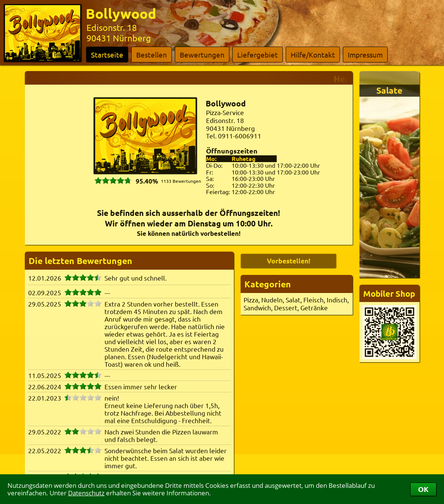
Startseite (107, 55)
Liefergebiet (258, 55)
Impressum (365, 55)
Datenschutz (86, 493)
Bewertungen (202, 55)
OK (423, 489)
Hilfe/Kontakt (313, 55)
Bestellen (152, 55)
